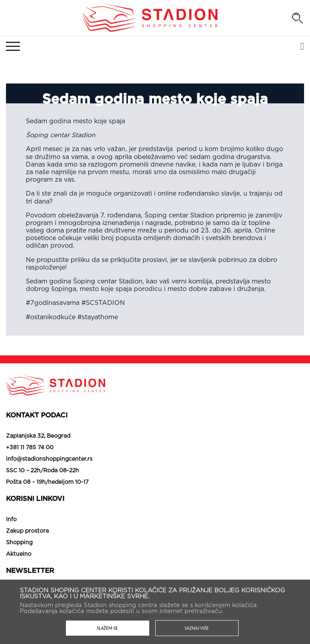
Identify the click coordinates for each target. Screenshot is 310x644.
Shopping (19, 543)
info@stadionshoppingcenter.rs (49, 459)
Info (11, 520)
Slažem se (107, 628)
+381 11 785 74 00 (30, 448)
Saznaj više (197, 628)
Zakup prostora (27, 531)
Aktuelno (19, 554)
